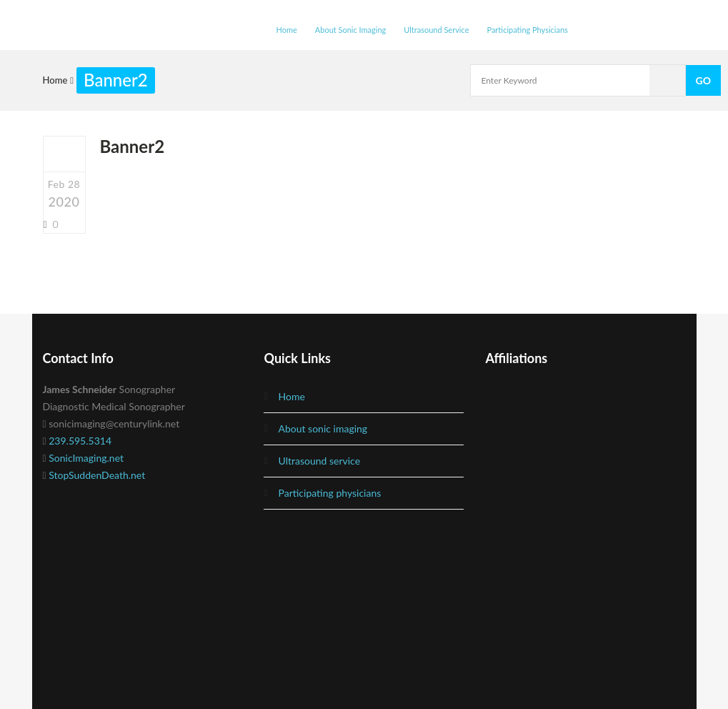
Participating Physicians (329, 493)
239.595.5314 (80, 441)
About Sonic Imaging (323, 428)
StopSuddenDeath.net (97, 475)
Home (55, 80)
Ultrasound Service (319, 461)
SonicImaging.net (86, 458)
